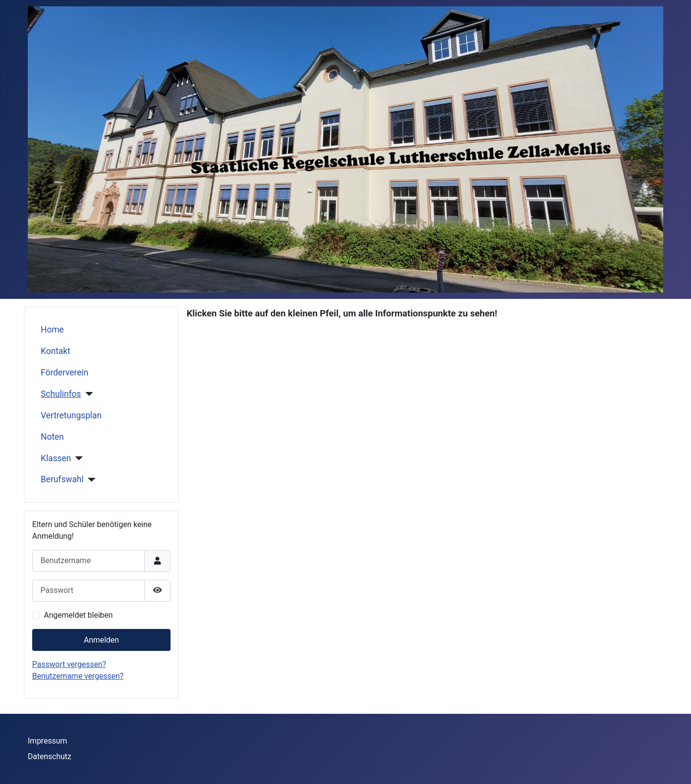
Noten (52, 437)
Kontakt (56, 351)
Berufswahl (62, 479)
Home (52, 330)
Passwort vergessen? (69, 664)
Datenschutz (49, 756)
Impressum (48, 741)
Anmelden (101, 640)
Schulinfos (61, 394)
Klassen (56, 458)
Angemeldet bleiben (78, 615)
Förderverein (65, 372)
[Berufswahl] (90, 480)
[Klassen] (77, 458)
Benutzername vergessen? (78, 676)
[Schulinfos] (87, 394)
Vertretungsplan (71, 415)
